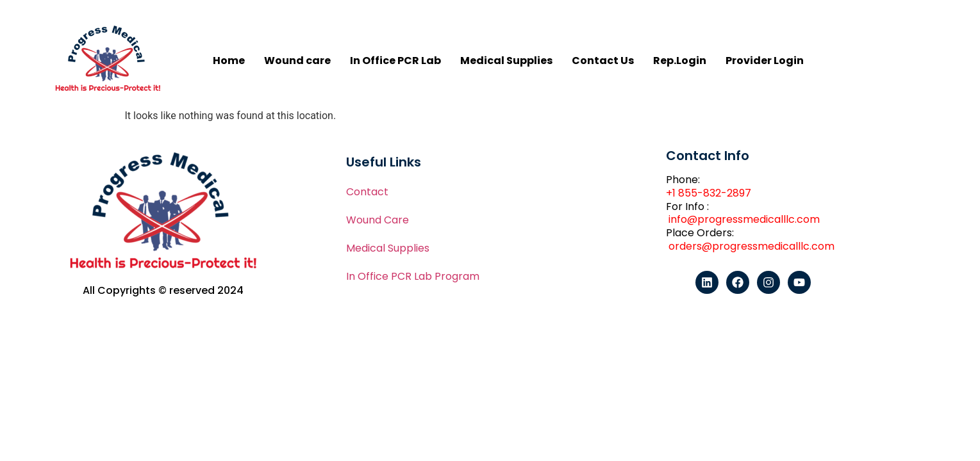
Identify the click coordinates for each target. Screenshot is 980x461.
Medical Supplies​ (388, 248)
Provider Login (765, 61)
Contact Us (603, 61)
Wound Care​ (378, 220)
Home (229, 61)
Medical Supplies (506, 61)
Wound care (297, 61)
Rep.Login (680, 61)
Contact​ (367, 192)
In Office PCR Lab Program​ (413, 276)
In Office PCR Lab (395, 61)
